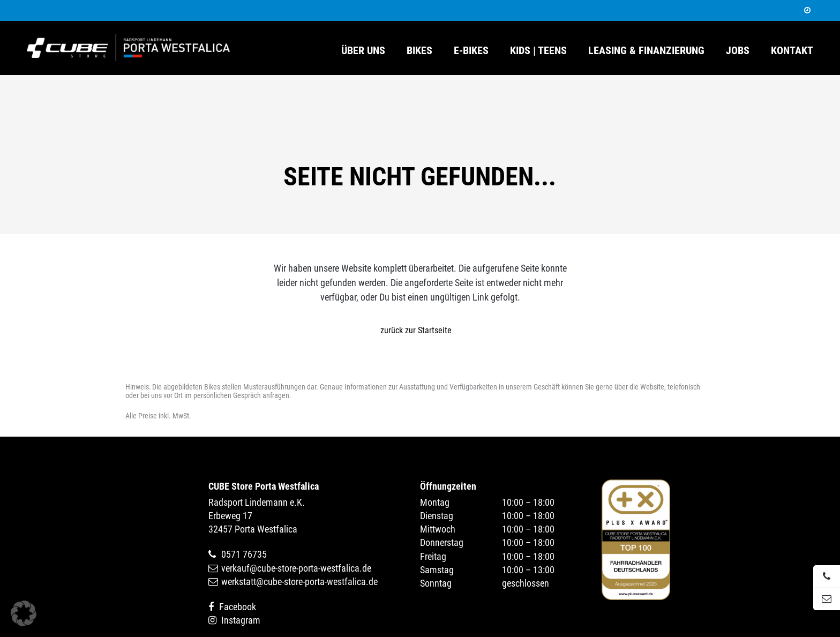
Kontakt (792, 51)
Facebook (238, 607)
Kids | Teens (538, 51)
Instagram (241, 620)
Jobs (738, 51)
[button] (24, 613)
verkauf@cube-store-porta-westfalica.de (296, 568)
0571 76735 (244, 554)
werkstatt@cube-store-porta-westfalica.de (299, 582)
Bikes (419, 51)
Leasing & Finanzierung (646, 51)
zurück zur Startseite (416, 330)
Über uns (363, 51)
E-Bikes (471, 51)
